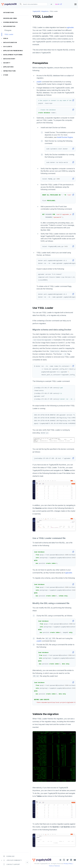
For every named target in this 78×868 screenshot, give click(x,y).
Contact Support (12, 864)
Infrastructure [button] (9, 71)
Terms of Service (54, 866)
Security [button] (7, 63)
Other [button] (6, 75)
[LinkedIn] (71, 860)
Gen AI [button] (6, 38)
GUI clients (8, 47)
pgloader (70, 27)
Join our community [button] (12, 860)
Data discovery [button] (9, 59)
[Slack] (60, 860)
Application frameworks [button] (13, 51)
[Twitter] (68, 860)
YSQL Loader (9, 34)
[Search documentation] (33, 4)
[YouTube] (75, 860)
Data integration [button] (10, 42)
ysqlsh (39, 82)
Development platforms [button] (13, 55)
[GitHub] (64, 860)
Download (9, 856)
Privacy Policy (68, 864)
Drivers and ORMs (10, 18)
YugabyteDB (36, 11)
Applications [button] (8, 67)
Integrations (9, 13)
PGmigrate (8, 30)
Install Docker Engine (65, 137)
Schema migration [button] (10, 22)
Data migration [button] (9, 26)
